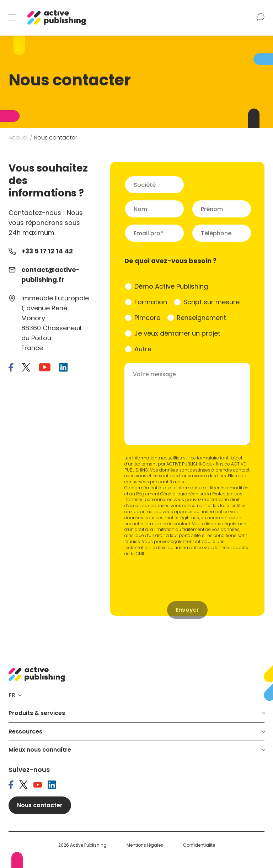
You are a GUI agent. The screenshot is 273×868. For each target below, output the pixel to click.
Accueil (18, 138)
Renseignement (201, 318)
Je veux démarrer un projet (177, 333)
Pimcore (147, 318)
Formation (151, 302)
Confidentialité (199, 845)
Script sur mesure (212, 302)
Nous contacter (40, 805)
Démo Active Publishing (171, 286)
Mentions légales (145, 845)
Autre (143, 349)
